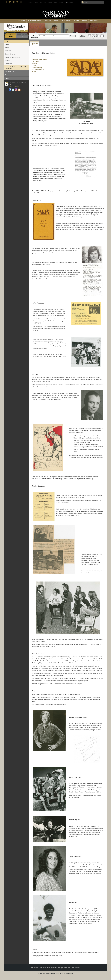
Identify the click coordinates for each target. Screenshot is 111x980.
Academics (21, 21)
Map (45, 2)
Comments (63, 973)
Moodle (50, 2)
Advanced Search (63, 38)
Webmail (61, 2)
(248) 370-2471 (76, 968)
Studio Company (37, 68)
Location (57, 973)
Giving (84, 21)
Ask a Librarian (83, 36)
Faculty (34, 66)
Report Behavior (69, 2)
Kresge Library (11, 36)
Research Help (10, 72)
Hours (52, 973)
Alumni (76, 21)
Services (8, 75)
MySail (55, 2)
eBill (41, 2)
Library (36, 2)
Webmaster (70, 973)
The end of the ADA (38, 70)
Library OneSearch (34, 37)
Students (35, 64)
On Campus (66, 21)
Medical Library (22, 36)
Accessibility (41, 973)
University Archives (35, 44)
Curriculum (35, 61)
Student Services (52, 21)
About (7, 78)
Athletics (94, 21)
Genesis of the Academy (39, 59)
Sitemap (48, 973)
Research (30, 2)
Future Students (35, 21)
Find (6, 41)
